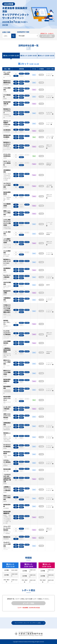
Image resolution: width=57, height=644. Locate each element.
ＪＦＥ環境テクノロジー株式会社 (7, 241)
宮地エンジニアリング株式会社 (7, 497)
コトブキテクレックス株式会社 (7, 185)
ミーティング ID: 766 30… (50, 437)
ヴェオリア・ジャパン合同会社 (7, 544)
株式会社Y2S (7, 537)
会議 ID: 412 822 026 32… (49, 530)
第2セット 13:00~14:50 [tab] (29, 56)
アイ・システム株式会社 (7, 73)
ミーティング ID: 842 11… (50, 75)
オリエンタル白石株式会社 (7, 155)
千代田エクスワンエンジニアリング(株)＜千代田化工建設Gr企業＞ (7, 308)
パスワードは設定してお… (50, 137)
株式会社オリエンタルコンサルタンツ (7, 144)
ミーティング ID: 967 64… (50, 498)
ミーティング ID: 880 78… (50, 364)
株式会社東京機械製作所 (7, 380)
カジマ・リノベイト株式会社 (7, 163)
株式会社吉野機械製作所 (7, 512)
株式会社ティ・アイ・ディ (7, 322)
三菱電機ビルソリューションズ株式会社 (7, 489)
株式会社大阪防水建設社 (7, 136)
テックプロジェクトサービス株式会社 (7, 333)
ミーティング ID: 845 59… (50, 97)
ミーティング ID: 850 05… (50, 506)
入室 (41, 75)
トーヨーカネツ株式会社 (7, 408)
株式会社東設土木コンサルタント (7, 398)
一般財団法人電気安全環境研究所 (7, 350)
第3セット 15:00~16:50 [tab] (46, 56)
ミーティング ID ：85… (49, 224)
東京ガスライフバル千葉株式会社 (7, 372)
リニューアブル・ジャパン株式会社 (7, 528)
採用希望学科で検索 (23, 32)
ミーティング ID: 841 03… (50, 390)
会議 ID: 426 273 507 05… (49, 243)
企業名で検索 (6, 32)
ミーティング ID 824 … (49, 124)
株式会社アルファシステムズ (7, 111)
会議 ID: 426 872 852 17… (49, 146)
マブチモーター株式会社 (7, 461)
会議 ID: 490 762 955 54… (49, 196)
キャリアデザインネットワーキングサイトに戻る (28, 623)
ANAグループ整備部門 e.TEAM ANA (7, 123)
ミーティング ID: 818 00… (50, 446)
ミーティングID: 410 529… (49, 300)
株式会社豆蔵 (7, 469)
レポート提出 (29, 603)
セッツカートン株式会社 (7, 276)
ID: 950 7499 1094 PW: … (50, 113)
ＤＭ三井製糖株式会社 (7, 342)
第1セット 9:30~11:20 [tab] (11, 56)
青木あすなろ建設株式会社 (7, 82)
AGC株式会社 (7, 130)
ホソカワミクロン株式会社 (7, 445)
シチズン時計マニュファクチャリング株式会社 (7, 222)
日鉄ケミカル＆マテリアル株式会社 (7, 416)
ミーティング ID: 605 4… (49, 253)
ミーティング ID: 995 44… (50, 277)
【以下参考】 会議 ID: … (49, 186)
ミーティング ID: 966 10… (50, 311)
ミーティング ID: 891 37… (50, 463)
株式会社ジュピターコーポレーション (7, 261)
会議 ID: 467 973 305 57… (49, 334)
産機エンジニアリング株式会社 (7, 213)
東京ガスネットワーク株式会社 (7, 362)
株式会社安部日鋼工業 (7, 103)
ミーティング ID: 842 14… (50, 490)
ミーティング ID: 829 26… (50, 426)
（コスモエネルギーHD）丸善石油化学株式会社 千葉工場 (7, 478)
